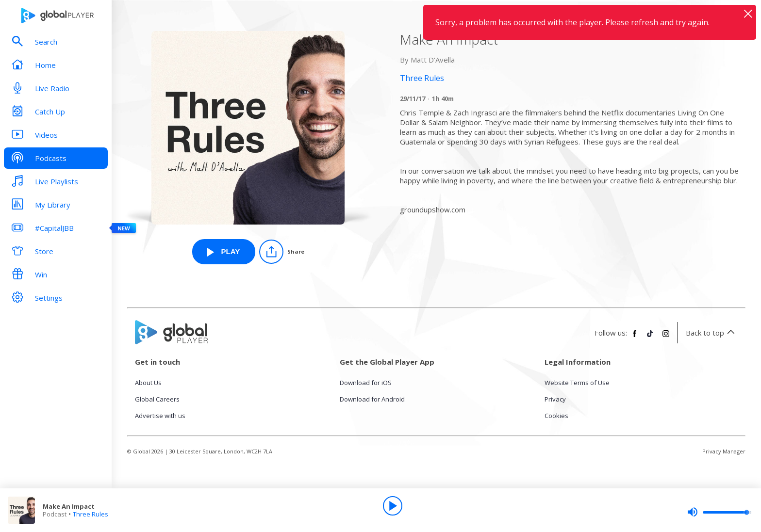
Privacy (555, 399)
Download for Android (372, 399)
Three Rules (91, 514)
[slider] (719, 512)
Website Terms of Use (577, 383)
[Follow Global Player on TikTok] (650, 338)
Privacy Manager (724, 451)
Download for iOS (366, 383)
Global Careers (157, 399)
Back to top (712, 333)
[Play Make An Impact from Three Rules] (224, 252)
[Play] (393, 506)
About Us (148, 383)
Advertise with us (160, 416)
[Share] (282, 252)
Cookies (556, 416)
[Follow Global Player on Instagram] (666, 338)
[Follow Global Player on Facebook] (635, 338)
